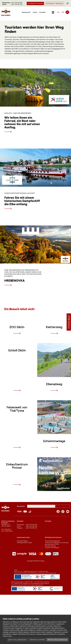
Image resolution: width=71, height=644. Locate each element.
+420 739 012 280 (16, 3)
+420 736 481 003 (17, 4)
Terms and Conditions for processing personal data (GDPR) (57, 543)
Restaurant (26, 12)
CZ (58, 12)
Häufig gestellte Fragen (24, 543)
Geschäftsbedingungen (52, 541)
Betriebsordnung (50, 546)
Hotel (35, 12)
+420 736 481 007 (31, 528)
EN (63, 12)
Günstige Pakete (22, 541)
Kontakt (42, 12)
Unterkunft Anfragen (54, 4)
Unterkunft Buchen (35, 4)
